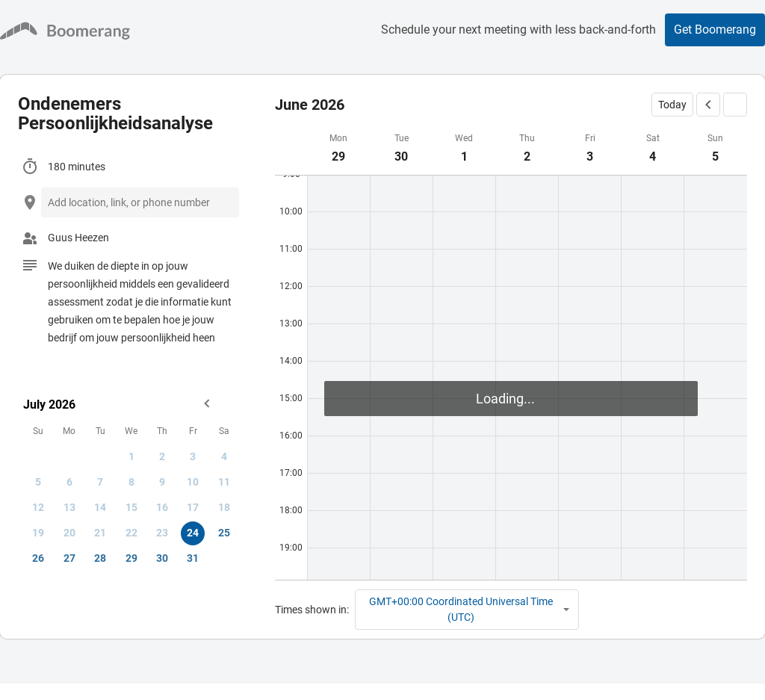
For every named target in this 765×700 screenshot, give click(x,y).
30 (162, 558)
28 (100, 558)
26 (38, 558)
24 (193, 533)
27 (69, 558)
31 (193, 558)
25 (224, 533)
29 (131, 558)
